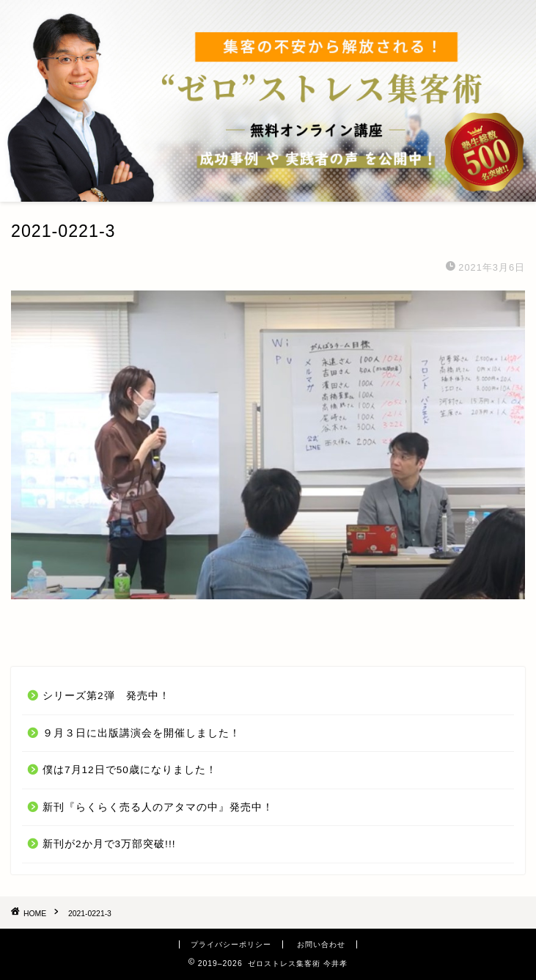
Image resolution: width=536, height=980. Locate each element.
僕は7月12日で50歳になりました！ (130, 770)
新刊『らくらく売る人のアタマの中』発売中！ (158, 807)
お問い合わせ (321, 944)
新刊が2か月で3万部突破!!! (109, 844)
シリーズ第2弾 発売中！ (106, 696)
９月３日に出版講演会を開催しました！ (142, 733)
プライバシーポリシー (231, 944)
